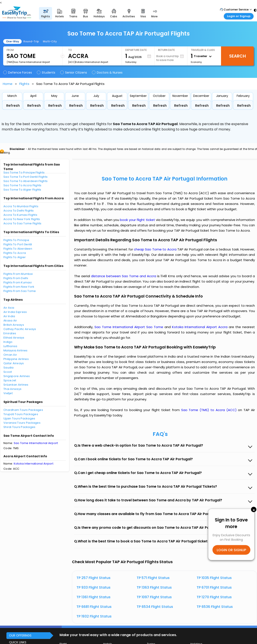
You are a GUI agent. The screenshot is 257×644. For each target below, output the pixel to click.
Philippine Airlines (16, 359)
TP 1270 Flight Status (214, 597)
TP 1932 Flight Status (94, 616)
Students (46, 73)
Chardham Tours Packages (23, 410)
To (70, 50)
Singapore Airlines (17, 376)
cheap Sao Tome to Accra (155, 249)
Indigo (8, 342)
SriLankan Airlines (16, 385)
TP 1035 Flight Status (214, 578)
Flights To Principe (16, 240)
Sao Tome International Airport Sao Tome (129, 327)
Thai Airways (12, 389)
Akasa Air (10, 321)
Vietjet (8, 393)
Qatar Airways (14, 363)
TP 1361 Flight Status (93, 597)
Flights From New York (19, 287)
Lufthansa (10, 346)
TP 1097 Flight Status (154, 597)
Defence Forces (18, 73)
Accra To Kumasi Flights (20, 215)
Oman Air (10, 355)
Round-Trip (31, 41)
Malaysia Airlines (15, 350)
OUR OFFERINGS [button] (20, 635)
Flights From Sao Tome (20, 291)
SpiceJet (10, 380)
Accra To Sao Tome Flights (22, 223)
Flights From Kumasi (18, 282)
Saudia (9, 368)
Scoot (8, 372)
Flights (24, 84)
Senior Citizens (74, 73)
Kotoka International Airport (34, 464)
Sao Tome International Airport (36, 443)
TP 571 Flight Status (153, 578)
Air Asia (9, 308)
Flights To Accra (15, 253)
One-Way (13, 41)
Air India (9, 316)
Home (8, 84)
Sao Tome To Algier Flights (22, 190)
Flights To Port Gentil (18, 244)
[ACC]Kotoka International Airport (88, 62)
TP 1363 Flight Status (154, 587)
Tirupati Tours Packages (21, 414)
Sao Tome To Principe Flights (24, 172)
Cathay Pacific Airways (20, 329)
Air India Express (15, 312)
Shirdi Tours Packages (19, 427)
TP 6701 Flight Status (214, 587)
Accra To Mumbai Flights (21, 206)
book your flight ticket (138, 220)
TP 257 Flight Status (93, 578)
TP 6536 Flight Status (215, 607)
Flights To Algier (15, 257)
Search (238, 56)
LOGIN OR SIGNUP (231, 550)
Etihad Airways (14, 338)
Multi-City (50, 41)
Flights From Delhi (16, 278)
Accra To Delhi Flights (19, 211)
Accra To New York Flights (22, 219)
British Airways (14, 325)
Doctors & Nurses (108, 73)
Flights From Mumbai (18, 274)
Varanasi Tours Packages (22, 423)
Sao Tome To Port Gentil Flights (25, 177)
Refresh (13, 106)
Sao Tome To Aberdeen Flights (25, 181)
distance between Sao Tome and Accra (124, 276)
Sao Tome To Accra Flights (22, 185)
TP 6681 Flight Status (94, 607)
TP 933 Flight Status (93, 587)
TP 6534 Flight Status (155, 607)
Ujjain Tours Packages (19, 418)
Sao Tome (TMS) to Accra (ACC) (210, 410)
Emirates (10, 333)
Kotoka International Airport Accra (200, 327)
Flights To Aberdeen (18, 249)
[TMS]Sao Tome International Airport (28, 62)
